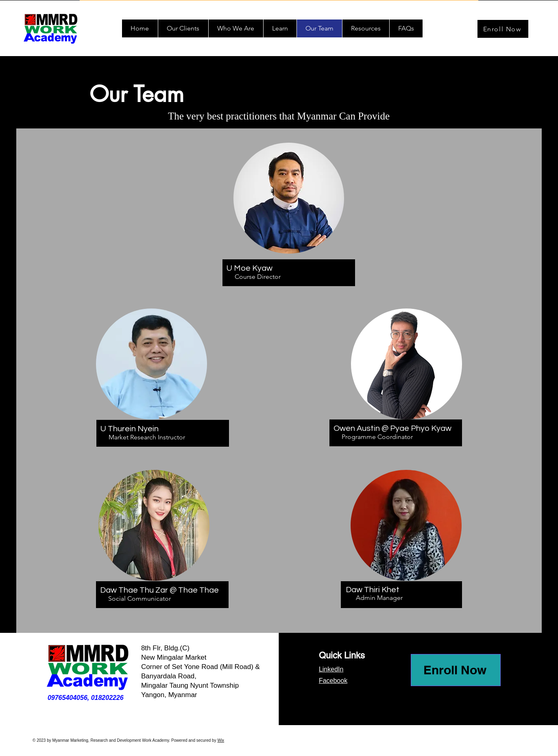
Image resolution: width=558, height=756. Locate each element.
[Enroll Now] (503, 29)
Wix (221, 740)
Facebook (333, 681)
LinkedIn (331, 669)
